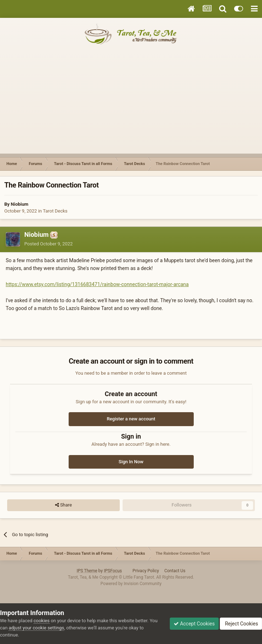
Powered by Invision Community (131, 584)
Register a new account (131, 419)
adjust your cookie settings (36, 628)
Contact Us (175, 571)
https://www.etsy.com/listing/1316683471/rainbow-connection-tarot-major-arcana (97, 284)
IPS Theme (87, 571)
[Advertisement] (131, 104)
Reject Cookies (241, 624)
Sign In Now (131, 462)
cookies (42, 621)
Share (63, 505)
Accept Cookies (194, 624)
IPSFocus (113, 571)
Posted (48, 244)
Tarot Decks (55, 211)
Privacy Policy (146, 571)
